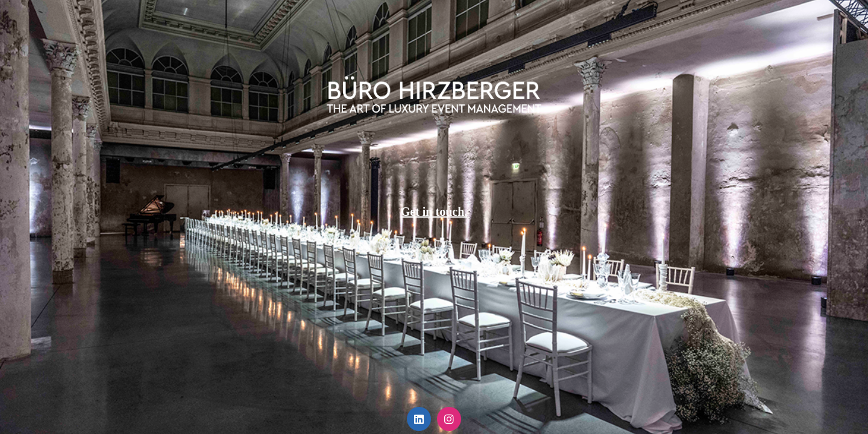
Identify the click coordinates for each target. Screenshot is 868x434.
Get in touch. (434, 212)
